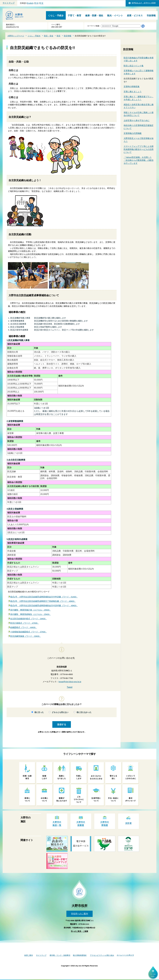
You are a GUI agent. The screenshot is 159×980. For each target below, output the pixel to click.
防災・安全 (49, 36)
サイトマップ (9, 3)
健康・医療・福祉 (94, 16)
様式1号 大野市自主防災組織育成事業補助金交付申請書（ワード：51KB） (44, 597)
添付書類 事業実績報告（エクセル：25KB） (31, 614)
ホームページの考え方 (125, 955)
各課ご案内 (29, 955)
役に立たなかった (84, 712)
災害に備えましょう (133, 92)
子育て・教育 (74, 16)
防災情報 (68, 36)
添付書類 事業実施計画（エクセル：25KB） (31, 610)
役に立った (39, 712)
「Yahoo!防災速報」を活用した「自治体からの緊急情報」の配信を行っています (139, 160)
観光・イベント (115, 16)
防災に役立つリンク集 (134, 66)
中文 (41, 3)
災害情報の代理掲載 (133, 133)
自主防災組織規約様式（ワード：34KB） (29, 619)
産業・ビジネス (135, 16)
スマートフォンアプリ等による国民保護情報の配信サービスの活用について (139, 149)
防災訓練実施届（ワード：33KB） (26, 636)
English (30, 3)
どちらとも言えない (60, 712)
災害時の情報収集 (132, 86)
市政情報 (151, 16)
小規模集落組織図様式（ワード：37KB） (29, 632)
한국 (36, 3)
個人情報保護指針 (80, 955)
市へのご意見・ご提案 (79, 931)
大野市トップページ (16, 36)
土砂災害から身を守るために (137, 120)
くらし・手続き (56, 16)
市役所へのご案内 (79, 914)
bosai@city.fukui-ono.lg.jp (70, 682)
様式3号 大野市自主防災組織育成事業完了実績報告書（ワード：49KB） (43, 601)
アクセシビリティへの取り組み (102, 955)
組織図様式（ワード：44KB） (24, 627)
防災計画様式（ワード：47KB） (25, 623)
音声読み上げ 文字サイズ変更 (144, 3)
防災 (59, 36)
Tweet (70, 687)
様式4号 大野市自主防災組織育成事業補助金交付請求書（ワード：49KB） (44, 606)
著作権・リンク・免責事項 (60, 955)
